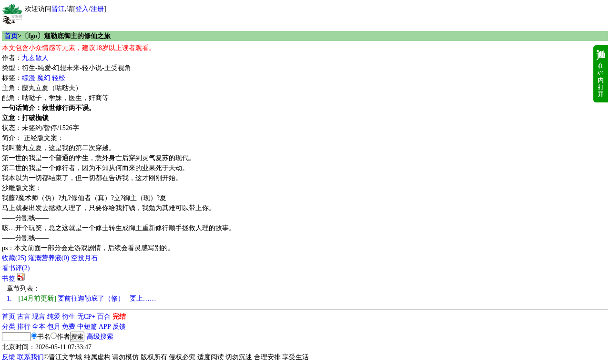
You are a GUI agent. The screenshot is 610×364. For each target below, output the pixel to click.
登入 (82, 9)
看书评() (16, 268)
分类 (9, 327)
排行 (24, 327)
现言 (39, 317)
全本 (39, 327)
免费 (69, 327)
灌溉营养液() (49, 258)
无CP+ (86, 317)
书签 (9, 278)
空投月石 (84, 258)
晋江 (58, 9)
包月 (54, 327)
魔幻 (44, 78)
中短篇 (87, 327)
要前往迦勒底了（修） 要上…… (81, 298)
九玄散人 (35, 58)
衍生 (69, 317)
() (14, 258)
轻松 (59, 78)
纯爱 (54, 317)
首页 (11, 36)
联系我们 (30, 357)
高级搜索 (100, 337)
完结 (119, 317)
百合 (104, 317)
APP (105, 327)
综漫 (29, 78)
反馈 (119, 327)
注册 (97, 9)
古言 (24, 317)
